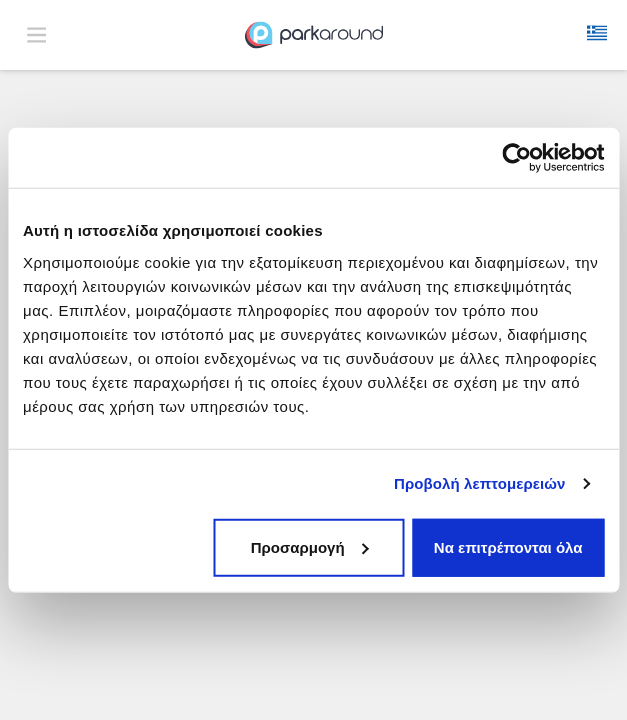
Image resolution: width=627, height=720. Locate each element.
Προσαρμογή (310, 546)
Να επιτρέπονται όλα (508, 546)
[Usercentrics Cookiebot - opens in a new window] (516, 158)
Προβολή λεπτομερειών (480, 483)
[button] (597, 35)
